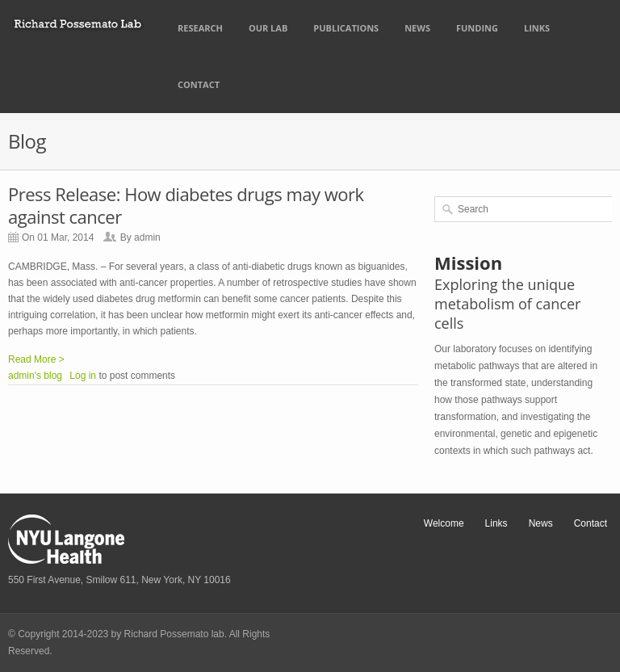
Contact (199, 84)
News (417, 28)
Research (200, 28)
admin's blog (35, 376)
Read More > (36, 359)
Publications (346, 28)
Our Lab (268, 28)
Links (537, 28)
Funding (477, 28)
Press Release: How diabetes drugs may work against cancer (186, 205)
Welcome (444, 523)
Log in (83, 376)
